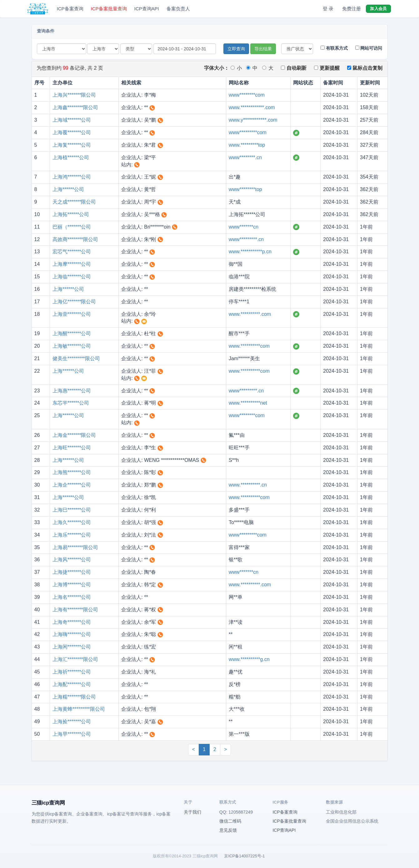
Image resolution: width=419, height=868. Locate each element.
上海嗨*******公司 (72, 634)
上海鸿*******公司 (72, 177)
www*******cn (244, 227)
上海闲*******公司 (72, 647)
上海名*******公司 (72, 597)
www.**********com (249, 346)
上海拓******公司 (71, 214)
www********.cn (245, 157)
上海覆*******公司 (72, 132)
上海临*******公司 (72, 277)
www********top (245, 189)
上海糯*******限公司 (74, 697)
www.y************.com (253, 120)
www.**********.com (250, 314)
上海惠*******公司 (72, 391)
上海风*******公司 (72, 560)
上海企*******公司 (72, 485)
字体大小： (217, 68)
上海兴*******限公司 (74, 95)
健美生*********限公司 (76, 358)
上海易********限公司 (75, 547)
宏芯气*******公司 (72, 252)
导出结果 (263, 49)
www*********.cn (246, 239)
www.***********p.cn (250, 252)
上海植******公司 (71, 157)
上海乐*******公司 (72, 535)
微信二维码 (230, 821)
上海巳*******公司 (72, 510)
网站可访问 (369, 48)
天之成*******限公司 (74, 202)
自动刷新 (294, 68)
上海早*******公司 (72, 734)
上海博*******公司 (72, 585)
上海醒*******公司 (72, 333)
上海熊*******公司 (72, 472)
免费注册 (352, 9)
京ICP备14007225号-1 (244, 856)
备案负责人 (178, 9)
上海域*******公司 (72, 120)
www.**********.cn (248, 485)
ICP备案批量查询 (109, 9)
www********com (247, 95)
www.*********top (247, 145)
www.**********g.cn (249, 659)
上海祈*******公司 (72, 672)
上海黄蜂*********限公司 (79, 709)
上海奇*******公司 (72, 622)
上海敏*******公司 (72, 346)
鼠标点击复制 (365, 68)
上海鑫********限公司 (75, 107)
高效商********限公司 (75, 239)
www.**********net (248, 403)
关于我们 (192, 812)
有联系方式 (334, 48)
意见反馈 (228, 830)
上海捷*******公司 (72, 572)
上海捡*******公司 (72, 722)
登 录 (328, 9)
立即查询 (236, 49)
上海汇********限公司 (75, 659)
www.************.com (252, 107)
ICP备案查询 (70, 9)
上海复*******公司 (72, 145)
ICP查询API (147, 9)
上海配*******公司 (72, 684)
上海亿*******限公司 (74, 302)
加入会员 (378, 9)
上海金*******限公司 (74, 435)
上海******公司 (68, 189)
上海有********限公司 (75, 610)
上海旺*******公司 (72, 448)
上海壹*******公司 (72, 314)
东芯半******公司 (71, 403)
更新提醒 (327, 68)
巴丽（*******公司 (72, 227)
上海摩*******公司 (72, 264)
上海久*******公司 (72, 522)
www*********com (248, 132)
